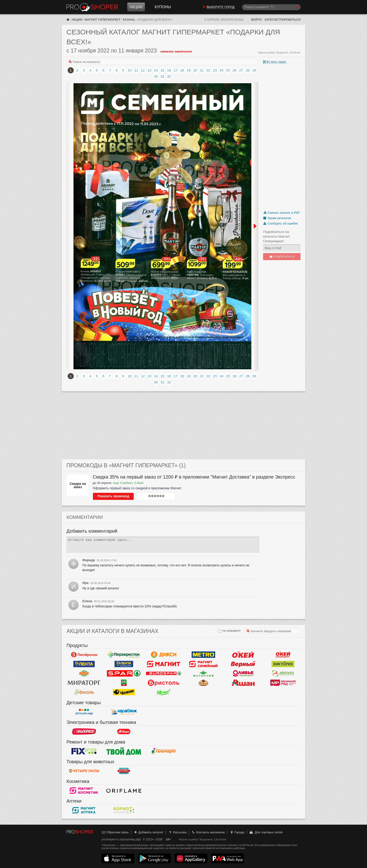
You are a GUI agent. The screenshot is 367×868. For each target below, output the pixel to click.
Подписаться (282, 257)
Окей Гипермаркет (243, 655)
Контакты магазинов (208, 832)
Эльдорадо (84, 732)
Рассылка (177, 832)
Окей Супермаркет (283, 655)
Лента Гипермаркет (84, 664)
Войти (256, 20)
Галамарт (164, 751)
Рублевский (203, 683)
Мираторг (84, 683)
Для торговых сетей (266, 832)
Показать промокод (113, 496)
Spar (124, 673)
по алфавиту (229, 631)
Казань (129, 20)
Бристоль (164, 683)
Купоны (163, 7)
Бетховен (124, 771)
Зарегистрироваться (282, 20)
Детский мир (84, 712)
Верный (243, 664)
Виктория (283, 664)
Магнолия (203, 673)
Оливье (243, 673)
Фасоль (84, 692)
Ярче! (164, 692)
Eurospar (164, 673)
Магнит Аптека (84, 810)
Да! (124, 683)
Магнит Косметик (84, 791)
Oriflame (124, 791)
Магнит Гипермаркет (103, 20)
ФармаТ (124, 810)
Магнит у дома (164, 664)
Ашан (243, 683)
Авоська (283, 673)
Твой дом (124, 751)
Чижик (124, 692)
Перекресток (124, 655)
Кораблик (124, 712)
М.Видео (124, 732)
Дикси (164, 655)
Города (237, 832)
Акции (136, 7)
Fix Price (84, 751)
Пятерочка (84, 655)
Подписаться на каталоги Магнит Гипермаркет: (277, 236)
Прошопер (92, 7)
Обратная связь (115, 832)
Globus (84, 673)
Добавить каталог (149, 832)
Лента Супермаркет (124, 664)
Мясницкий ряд (283, 683)
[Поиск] (271, 7)
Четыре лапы (84, 771)
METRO (203, 655)
